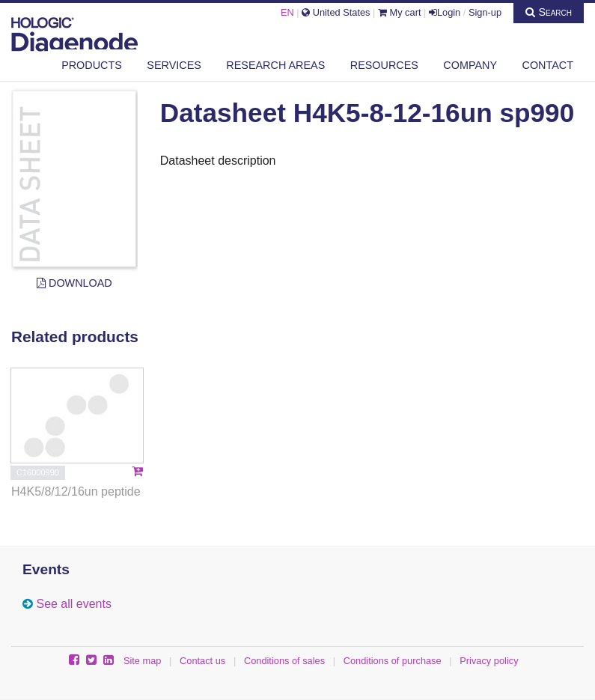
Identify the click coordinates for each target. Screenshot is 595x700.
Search (549, 12)
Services (174, 65)
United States (336, 12)
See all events (74, 604)
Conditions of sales (284, 661)
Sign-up (485, 12)
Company (470, 65)
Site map (143, 661)
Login (445, 12)
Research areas (275, 65)
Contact (548, 65)
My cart (400, 12)
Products (92, 65)
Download (74, 283)
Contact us (202, 661)
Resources (384, 65)
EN (287, 12)
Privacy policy (489, 661)
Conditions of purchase (393, 661)
